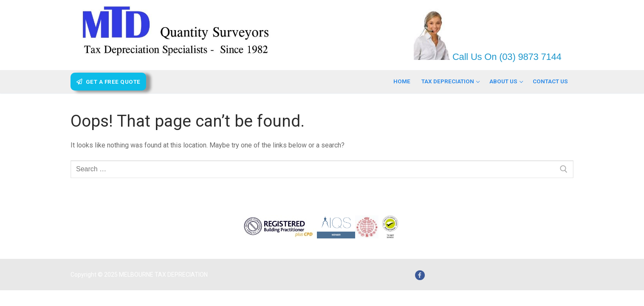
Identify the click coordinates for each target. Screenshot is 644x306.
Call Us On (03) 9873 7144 (506, 57)
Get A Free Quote (109, 82)
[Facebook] (420, 275)
